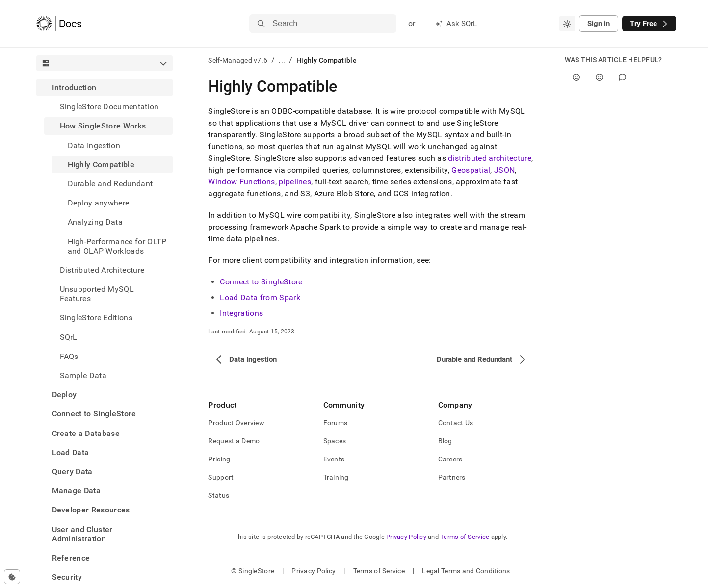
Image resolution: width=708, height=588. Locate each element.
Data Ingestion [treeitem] (94, 145)
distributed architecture (490, 158)
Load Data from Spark (260, 297)
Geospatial (471, 170)
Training (336, 477)
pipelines (295, 182)
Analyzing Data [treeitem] (95, 222)
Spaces (335, 441)
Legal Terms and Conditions (466, 571)
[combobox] (567, 24)
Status (219, 495)
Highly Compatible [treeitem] (101, 165)
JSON (504, 170)
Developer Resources (91, 510)
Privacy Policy (406, 537)
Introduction (74, 88)
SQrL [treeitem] (69, 337)
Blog (445, 441)
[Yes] (576, 77)
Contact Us (456, 423)
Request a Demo (234, 441)
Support (221, 477)
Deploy (65, 395)
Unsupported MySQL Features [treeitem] (97, 294)
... (282, 60)
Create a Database (86, 433)
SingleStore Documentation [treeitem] (109, 107)
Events (334, 459)
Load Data (71, 452)
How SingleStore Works (103, 126)
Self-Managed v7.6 (238, 60)
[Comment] (622, 77)
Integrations (241, 313)
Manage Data (77, 491)
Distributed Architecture (102, 270)
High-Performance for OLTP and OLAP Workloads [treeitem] (117, 246)
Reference (71, 558)
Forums (336, 423)
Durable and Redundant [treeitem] (110, 184)
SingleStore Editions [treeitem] (96, 318)
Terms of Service (465, 537)
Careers (450, 459)
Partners (452, 477)
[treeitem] (105, 231)
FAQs (69, 356)
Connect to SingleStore (94, 414)
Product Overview (236, 423)
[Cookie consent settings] (12, 577)
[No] (599, 77)
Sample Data (83, 375)
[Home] (59, 24)
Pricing (219, 459)
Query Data (72, 472)
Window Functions (241, 182)
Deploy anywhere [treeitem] (99, 203)
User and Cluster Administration (82, 534)
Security (67, 577)
